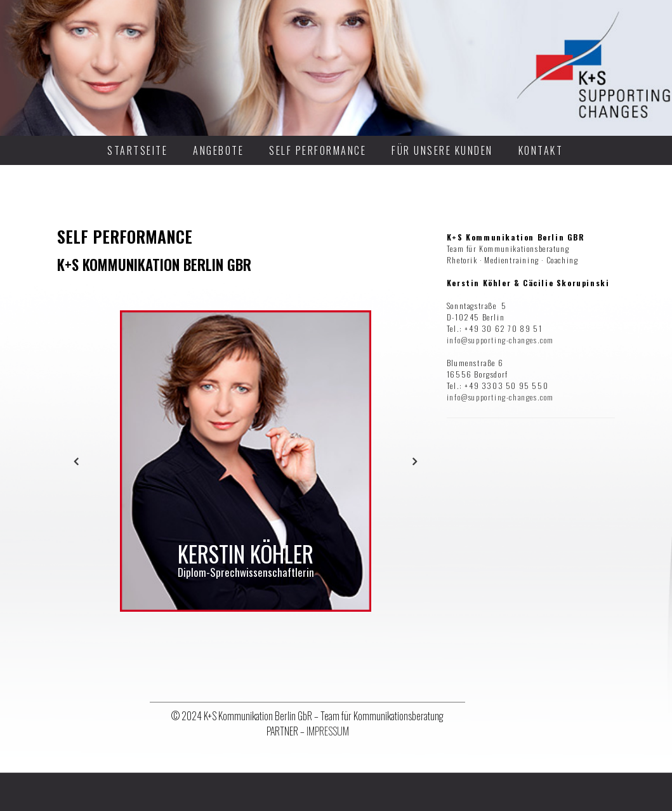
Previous (76, 461)
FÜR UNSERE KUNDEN (442, 150)
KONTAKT (541, 150)
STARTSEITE (137, 150)
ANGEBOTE (218, 150)
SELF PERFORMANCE (318, 150)
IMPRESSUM (328, 731)
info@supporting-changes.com (500, 340)
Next (415, 461)
